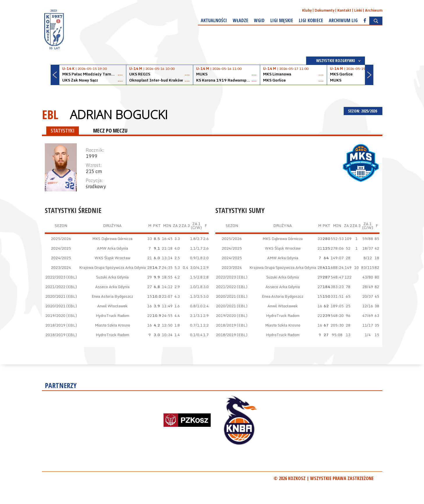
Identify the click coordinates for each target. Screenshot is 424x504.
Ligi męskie (282, 20)
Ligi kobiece (311, 20)
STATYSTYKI (63, 131)
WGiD (259, 20)
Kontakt (344, 10)
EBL (50, 114)
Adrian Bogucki (119, 114)
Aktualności (214, 20)
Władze (241, 20)
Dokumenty (324, 10)
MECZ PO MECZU (110, 131)
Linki (358, 10)
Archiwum (374, 10)
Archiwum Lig (343, 20)
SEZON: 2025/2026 (363, 111)
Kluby (307, 10)
